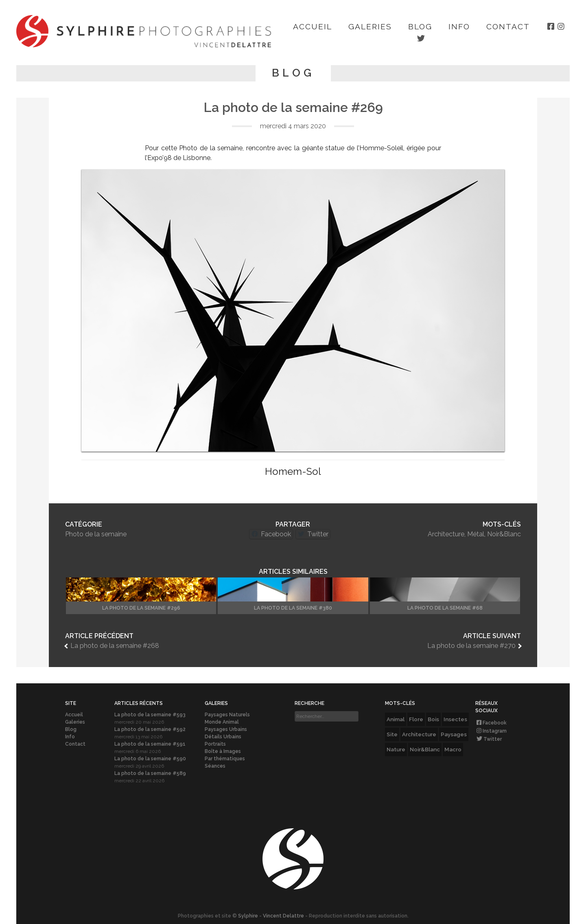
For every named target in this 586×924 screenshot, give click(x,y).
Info (459, 26)
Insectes (455, 719)
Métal (476, 534)
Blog (420, 26)
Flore (416, 719)
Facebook (491, 723)
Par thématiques (225, 759)
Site (392, 734)
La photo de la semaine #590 (150, 759)
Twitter (489, 739)
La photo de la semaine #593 (150, 715)
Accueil (313, 26)
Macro (453, 749)
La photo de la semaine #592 (150, 729)
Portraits (215, 744)
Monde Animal (222, 722)
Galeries (370, 26)
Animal (396, 719)
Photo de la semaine (96, 534)
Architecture (446, 534)
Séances (215, 766)
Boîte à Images (223, 751)
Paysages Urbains (226, 729)
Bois (433, 719)
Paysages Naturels (227, 715)
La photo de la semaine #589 (150, 773)
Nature (396, 749)
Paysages (454, 734)
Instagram (491, 731)
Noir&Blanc (504, 534)
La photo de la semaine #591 (150, 744)
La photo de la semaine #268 (115, 646)
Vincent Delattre (283, 916)
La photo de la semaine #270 (471, 646)
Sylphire (248, 916)
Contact (508, 26)
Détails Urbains (223, 737)
